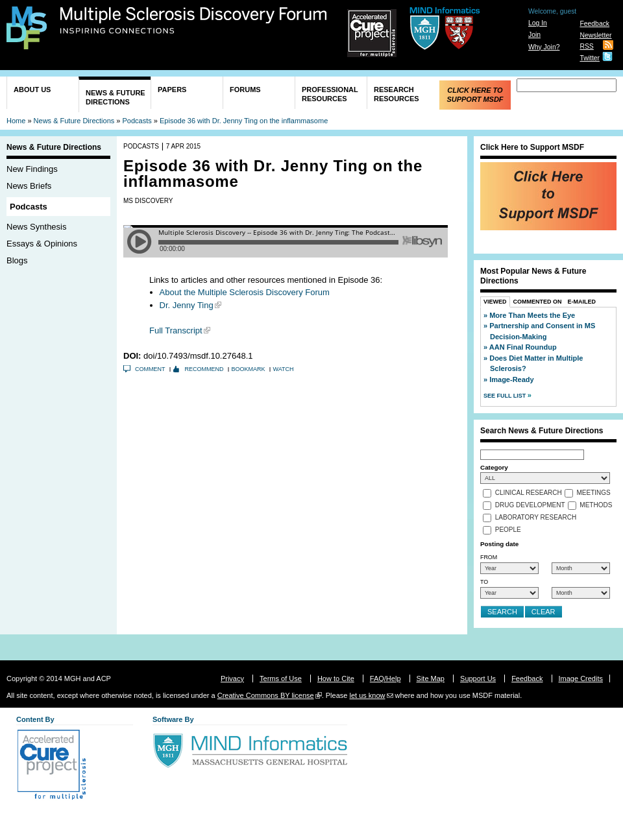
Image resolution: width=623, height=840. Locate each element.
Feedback (594, 24)
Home (16, 121)
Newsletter (595, 35)
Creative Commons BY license (266, 695)
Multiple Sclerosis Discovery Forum (194, 21)
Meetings (594, 493)
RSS (586, 46)
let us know (367, 695)
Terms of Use (281, 678)
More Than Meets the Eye (532, 315)
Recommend (204, 369)
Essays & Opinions (42, 244)
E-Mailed (582, 302)
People (508, 530)
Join (534, 35)
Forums (245, 90)
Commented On (538, 302)
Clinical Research (529, 493)
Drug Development (530, 506)
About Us (32, 90)
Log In (538, 23)
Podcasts (137, 121)
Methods (596, 506)
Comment (150, 369)
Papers (172, 90)
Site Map (431, 678)
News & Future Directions (116, 97)
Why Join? (544, 47)
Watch (284, 369)
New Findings (32, 169)
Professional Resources (330, 94)
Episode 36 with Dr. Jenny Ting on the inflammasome (244, 121)
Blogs (17, 260)
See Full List (506, 396)
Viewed (495, 302)
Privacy (232, 678)
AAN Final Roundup (523, 347)
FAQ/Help (385, 678)
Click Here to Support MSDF (475, 95)
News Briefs (29, 186)
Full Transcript (176, 330)
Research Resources (397, 94)
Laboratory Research (536, 518)
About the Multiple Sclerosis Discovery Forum (245, 292)
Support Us (478, 678)
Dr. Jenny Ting (187, 305)
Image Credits (581, 678)
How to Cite (336, 678)
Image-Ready (511, 379)
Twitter (590, 58)
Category (494, 467)
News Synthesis (36, 227)
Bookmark (249, 369)
